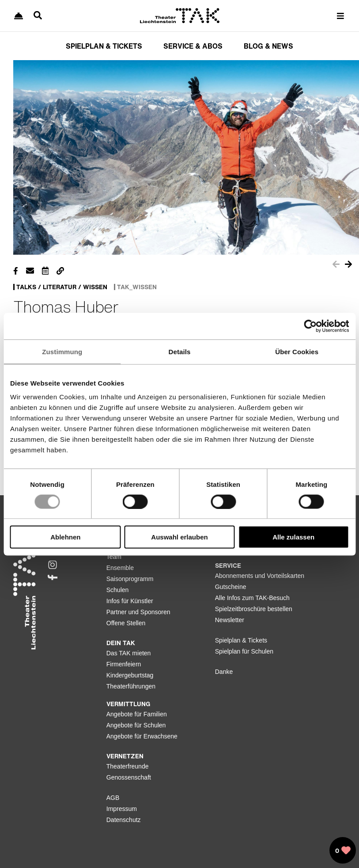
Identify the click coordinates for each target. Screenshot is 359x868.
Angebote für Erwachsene (142, 736)
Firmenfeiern (124, 664)
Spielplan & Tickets (241, 640)
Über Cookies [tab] (297, 351)
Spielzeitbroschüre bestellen (254, 609)
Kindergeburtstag (130, 675)
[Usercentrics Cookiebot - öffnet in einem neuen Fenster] (310, 326)
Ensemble (120, 568)
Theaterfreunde (128, 766)
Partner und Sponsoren (138, 612)
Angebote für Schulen (136, 725)
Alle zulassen (293, 537)
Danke (224, 672)
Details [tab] (180, 351)
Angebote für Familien (137, 714)
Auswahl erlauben (179, 537)
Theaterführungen (131, 686)
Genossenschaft (129, 777)
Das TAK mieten (129, 653)
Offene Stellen (126, 623)
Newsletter (230, 620)
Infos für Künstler (130, 601)
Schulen (118, 590)
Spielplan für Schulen (244, 651)
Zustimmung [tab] (62, 351)
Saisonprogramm (130, 579)
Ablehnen (65, 537)
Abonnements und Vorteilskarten (260, 576)
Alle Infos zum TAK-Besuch (252, 598)
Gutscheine (231, 587)
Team (114, 557)
